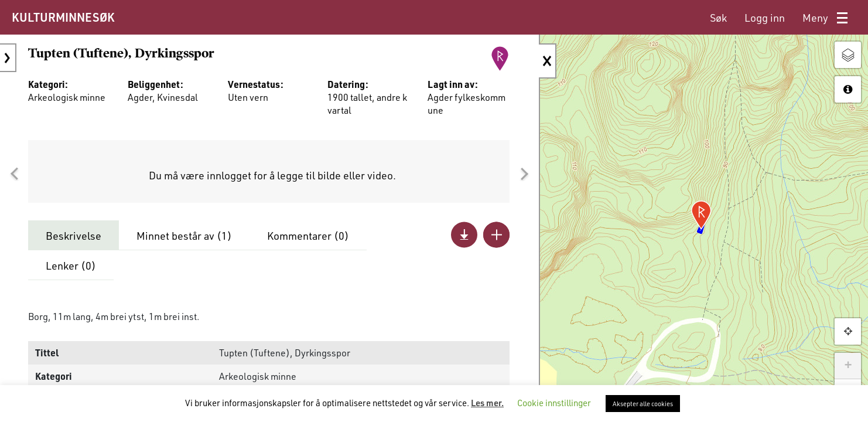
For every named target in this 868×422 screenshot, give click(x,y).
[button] (14, 174)
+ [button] (848, 366)
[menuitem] (718, 18)
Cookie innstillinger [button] (554, 403)
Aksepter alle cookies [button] (643, 404)
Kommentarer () (308, 236)
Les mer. (487, 403)
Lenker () (71, 266)
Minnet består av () (184, 236)
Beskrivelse (74, 236)
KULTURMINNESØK (63, 17)
